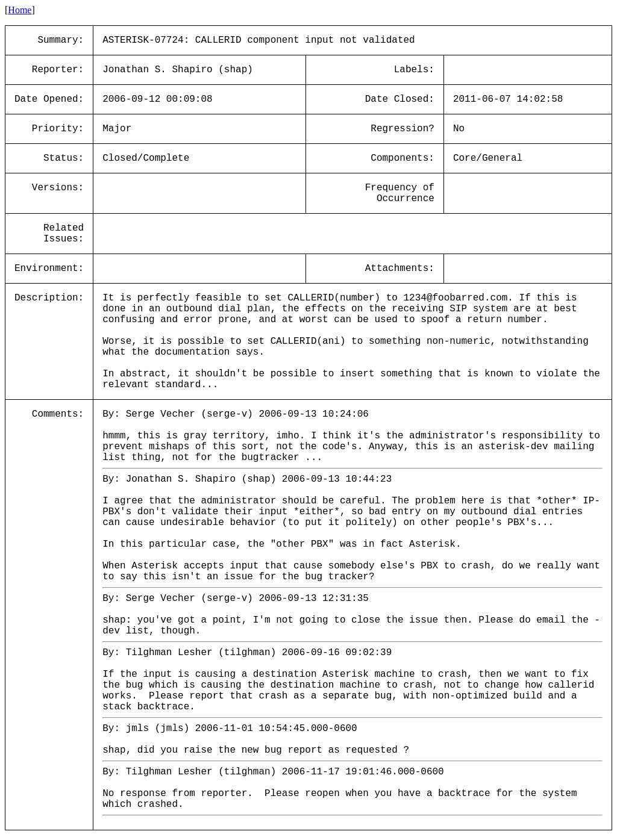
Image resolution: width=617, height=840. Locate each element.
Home (20, 10)
